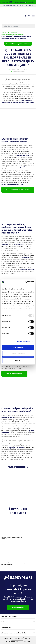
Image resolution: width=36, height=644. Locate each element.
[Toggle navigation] (33, 16)
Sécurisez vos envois (14, 374)
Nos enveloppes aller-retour (18, 190)
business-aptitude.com (22, 642)
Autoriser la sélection (18, 354)
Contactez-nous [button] (18, 608)
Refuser (18, 360)
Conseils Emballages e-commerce (12, 35)
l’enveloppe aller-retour (20, 98)
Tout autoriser (18, 347)
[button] (25, 16)
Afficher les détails (24, 341)
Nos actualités (12, 33)
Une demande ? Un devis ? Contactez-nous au (18, 6)
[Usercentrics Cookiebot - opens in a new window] (26, 282)
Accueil (4, 33)
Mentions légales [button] (17, 640)
